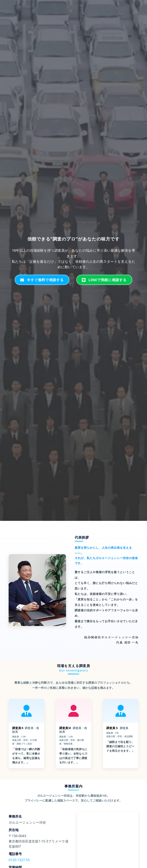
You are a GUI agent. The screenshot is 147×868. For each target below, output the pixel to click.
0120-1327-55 (19, 860)
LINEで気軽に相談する (104, 280)
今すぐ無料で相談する (42, 280)
